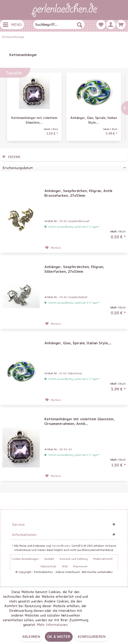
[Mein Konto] (111, 25)
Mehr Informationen (52, 625)
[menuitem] (12, 25)
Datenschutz (49, 566)
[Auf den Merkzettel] (53, 248)
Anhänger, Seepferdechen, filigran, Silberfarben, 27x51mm (74, 269)
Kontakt (49, 559)
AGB (65, 566)
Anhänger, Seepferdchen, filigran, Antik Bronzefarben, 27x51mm (78, 193)
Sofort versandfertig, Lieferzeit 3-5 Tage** (74, 227)
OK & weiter (59, 636)
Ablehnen (31, 636)
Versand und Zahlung (74, 559)
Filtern (11, 157)
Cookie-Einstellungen (25, 559)
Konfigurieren (92, 636)
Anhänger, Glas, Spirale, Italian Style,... (94, 120)
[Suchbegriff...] (59, 25)
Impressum (80, 566)
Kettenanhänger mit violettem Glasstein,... (34, 120)
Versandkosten (61, 546)
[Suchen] (80, 25)
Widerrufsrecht (103, 559)
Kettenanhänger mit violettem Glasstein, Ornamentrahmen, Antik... (79, 421)
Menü (12, 24)
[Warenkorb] (121, 25)
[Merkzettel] (101, 25)
